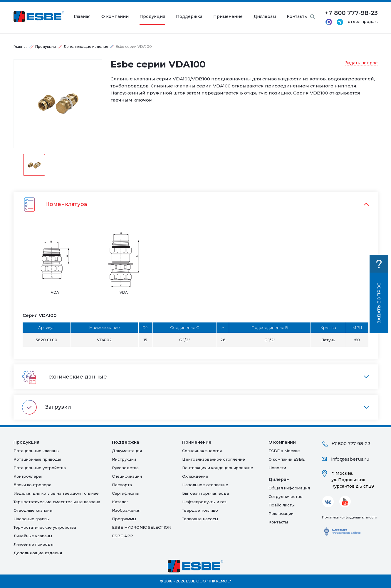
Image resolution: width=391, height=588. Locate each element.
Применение (228, 17)
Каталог (120, 502)
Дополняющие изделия (86, 47)
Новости (277, 468)
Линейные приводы (33, 544)
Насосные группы (32, 519)
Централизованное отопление (214, 459)
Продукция (152, 17)
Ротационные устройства (40, 468)
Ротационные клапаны (36, 451)
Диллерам (265, 17)
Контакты (297, 17)
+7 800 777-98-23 (351, 443)
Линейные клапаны (33, 536)
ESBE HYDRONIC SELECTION (142, 527)
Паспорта (122, 485)
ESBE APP (122, 536)
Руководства (125, 468)
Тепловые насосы (200, 519)
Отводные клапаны (33, 510)
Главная (82, 17)
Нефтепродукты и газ (204, 502)
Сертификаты (126, 493)
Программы (124, 519)
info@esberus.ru (350, 459)
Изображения (126, 510)
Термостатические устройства (45, 527)
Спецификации (127, 476)
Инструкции (124, 459)
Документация (127, 451)
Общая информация (289, 488)
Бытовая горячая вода (205, 493)
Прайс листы (282, 505)
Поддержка (189, 17)
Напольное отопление (205, 485)
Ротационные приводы (37, 459)
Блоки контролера (32, 485)
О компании (115, 17)
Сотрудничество (286, 496)
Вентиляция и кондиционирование (218, 468)
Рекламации (281, 513)
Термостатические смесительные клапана (57, 502)
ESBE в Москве (284, 451)
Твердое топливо (200, 510)
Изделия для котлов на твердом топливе (56, 493)
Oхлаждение (195, 476)
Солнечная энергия (202, 451)
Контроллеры (28, 476)
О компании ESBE (287, 459)
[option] (58, 104)
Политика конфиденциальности (350, 517)
